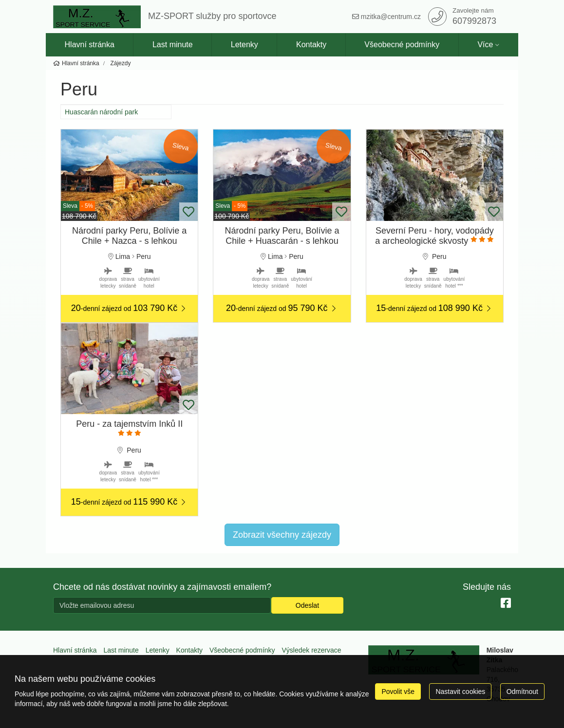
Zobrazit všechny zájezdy (282, 535)
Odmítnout (522, 692)
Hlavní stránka (90, 45)
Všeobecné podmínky (402, 45)
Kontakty (311, 45)
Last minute (173, 45)
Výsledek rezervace (311, 650)
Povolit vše (398, 692)
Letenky (244, 45)
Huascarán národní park (101, 112)
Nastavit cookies (460, 692)
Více (485, 45)
